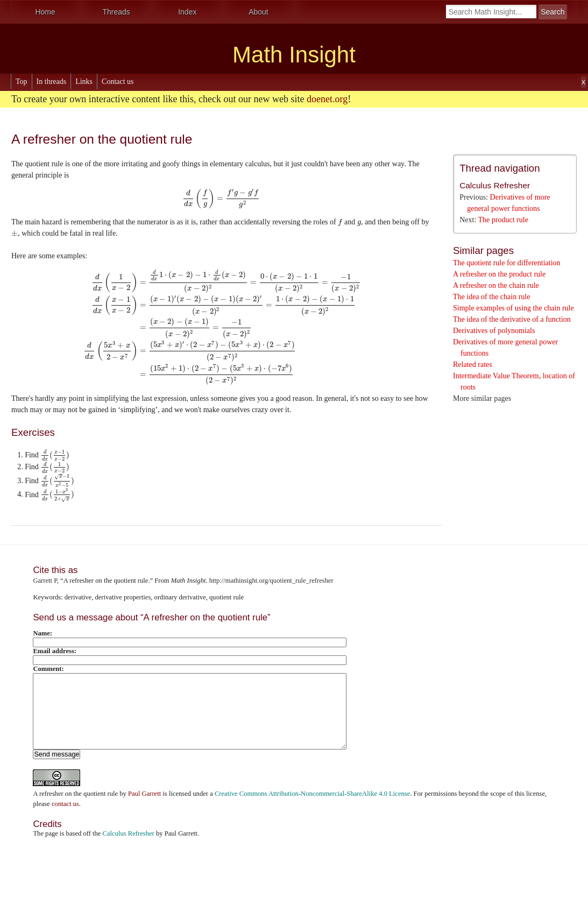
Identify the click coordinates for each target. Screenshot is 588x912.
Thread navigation (500, 168)
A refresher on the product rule (499, 274)
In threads (52, 82)
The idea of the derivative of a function (512, 319)
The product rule (503, 220)
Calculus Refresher (495, 185)
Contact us (118, 82)
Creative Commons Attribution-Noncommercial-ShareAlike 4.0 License (312, 794)
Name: (42, 633)
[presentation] (221, 198)
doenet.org (327, 99)
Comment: (48, 669)
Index (187, 12)
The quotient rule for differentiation (507, 263)
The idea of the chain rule (491, 297)
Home (45, 12)
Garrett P (45, 581)
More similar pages (482, 398)
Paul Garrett (144, 794)
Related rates (473, 365)
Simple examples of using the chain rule (513, 308)
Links (84, 82)
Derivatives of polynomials (494, 331)
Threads (116, 12)
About (258, 12)
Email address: (55, 651)
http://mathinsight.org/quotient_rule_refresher (271, 581)
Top (22, 82)
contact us (65, 804)
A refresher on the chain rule (496, 285)
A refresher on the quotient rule (75, 794)
